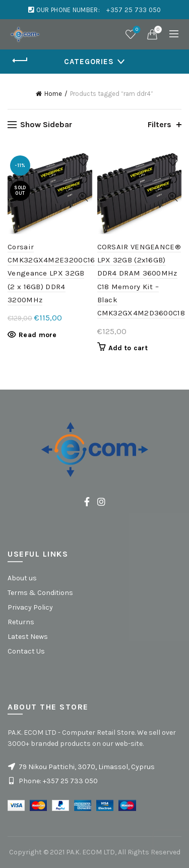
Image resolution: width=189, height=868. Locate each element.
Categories (89, 62)
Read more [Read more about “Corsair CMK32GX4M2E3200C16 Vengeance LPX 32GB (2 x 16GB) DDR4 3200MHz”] (38, 335)
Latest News (28, 637)
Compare (83, 179)
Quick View (83, 197)
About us (22, 578)
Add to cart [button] (128, 348)
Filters (160, 124)
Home (53, 94)
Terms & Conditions (40, 593)
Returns (21, 622)
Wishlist (136, 30)
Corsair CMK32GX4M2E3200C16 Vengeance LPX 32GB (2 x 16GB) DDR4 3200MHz (51, 274)
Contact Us (26, 651)
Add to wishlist (83, 162)
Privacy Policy (30, 607)
